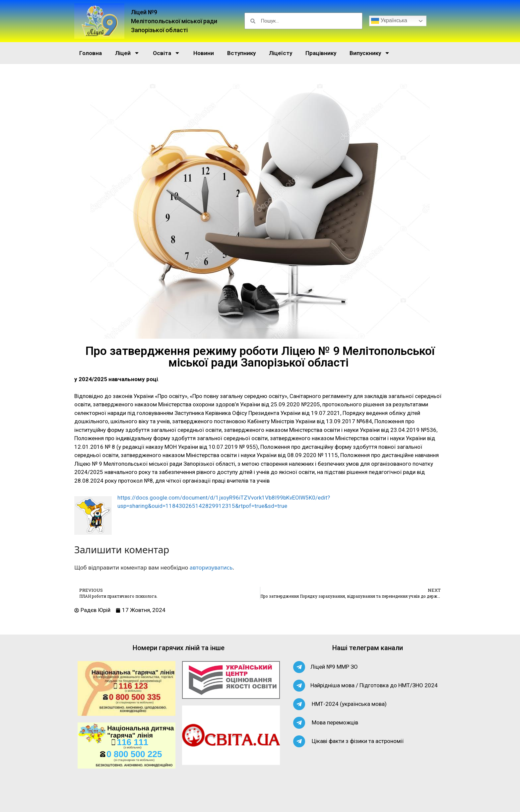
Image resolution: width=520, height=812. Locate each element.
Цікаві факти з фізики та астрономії (358, 741)
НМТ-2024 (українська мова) (349, 704)
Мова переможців (335, 722)
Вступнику (241, 53)
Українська (389, 21)
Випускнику (370, 53)
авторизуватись (211, 567)
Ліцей (127, 53)
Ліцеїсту (281, 53)
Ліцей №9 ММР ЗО (334, 667)
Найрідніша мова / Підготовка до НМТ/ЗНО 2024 (374, 685)
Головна (91, 53)
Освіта (166, 53)
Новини (204, 53)
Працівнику (321, 53)
